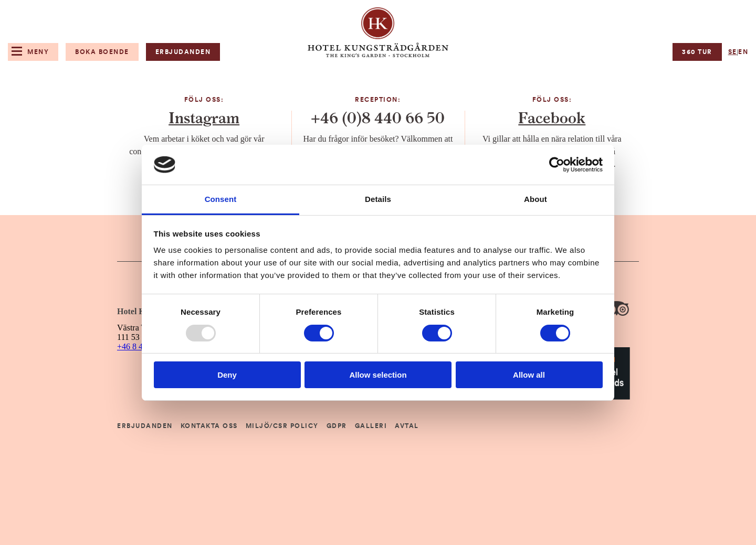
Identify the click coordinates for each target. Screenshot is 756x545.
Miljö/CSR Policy (282, 426)
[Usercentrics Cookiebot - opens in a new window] (557, 165)
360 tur (697, 52)
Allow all (529, 375)
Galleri (371, 426)
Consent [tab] (221, 199)
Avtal (407, 426)
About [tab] (535, 199)
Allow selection (378, 375)
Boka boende (102, 52)
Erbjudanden (183, 52)
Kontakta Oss (209, 426)
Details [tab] (378, 199)
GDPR (337, 426)
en (743, 52)
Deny (227, 375)
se (733, 52)
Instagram (204, 119)
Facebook (552, 119)
